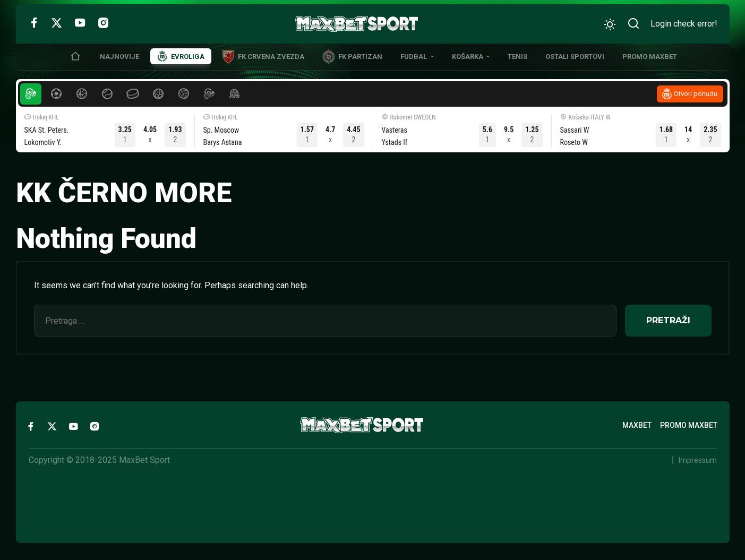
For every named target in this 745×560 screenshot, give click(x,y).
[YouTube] (80, 23)
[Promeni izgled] (610, 24)
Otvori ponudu (696, 94)
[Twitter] (57, 23)
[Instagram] (103, 23)
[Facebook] (34, 23)
